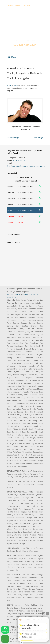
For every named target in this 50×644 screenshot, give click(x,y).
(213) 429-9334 (36, 6)
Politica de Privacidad (31, 294)
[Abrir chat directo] (44, 614)
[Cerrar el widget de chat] (47, 614)
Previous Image (13, 138)
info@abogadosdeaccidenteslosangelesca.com (26, 13)
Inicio (16, 85)
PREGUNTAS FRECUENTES (25, 2)
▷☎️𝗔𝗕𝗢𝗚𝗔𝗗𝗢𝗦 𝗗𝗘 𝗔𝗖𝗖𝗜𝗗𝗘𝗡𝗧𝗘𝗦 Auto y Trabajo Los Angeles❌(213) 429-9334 (25, 29)
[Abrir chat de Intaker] (22, 643)
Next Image (39, 138)
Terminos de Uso (14, 294)
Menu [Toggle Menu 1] (12, 57)
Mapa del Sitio (12, 297)
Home (9, 85)
